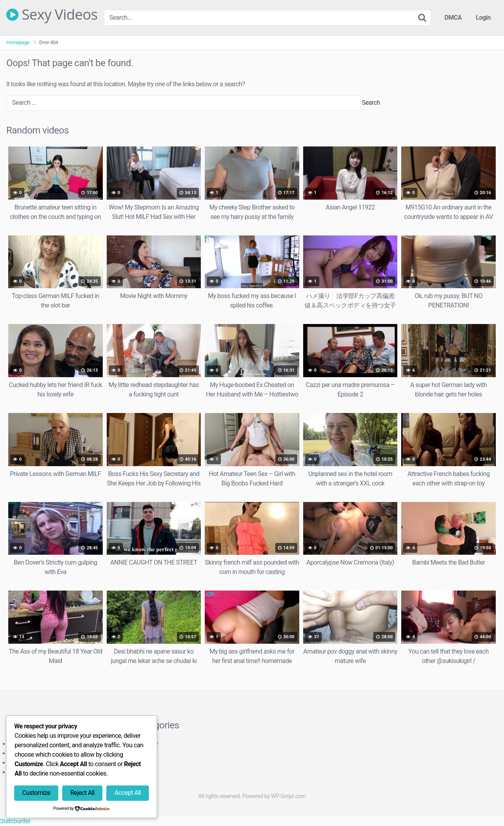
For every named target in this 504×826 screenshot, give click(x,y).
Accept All (128, 793)
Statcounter (15, 821)
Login (483, 18)
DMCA (453, 18)
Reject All (82, 793)
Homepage (18, 42)
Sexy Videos (52, 15)
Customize (36, 793)
